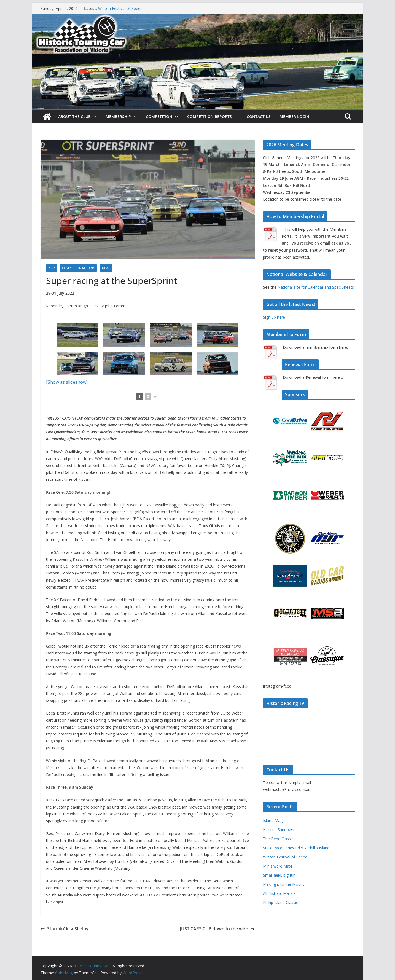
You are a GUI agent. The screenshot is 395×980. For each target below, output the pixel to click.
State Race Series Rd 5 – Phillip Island (296, 848)
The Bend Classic (278, 839)
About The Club (74, 116)
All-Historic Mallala (279, 893)
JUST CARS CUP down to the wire (217, 929)
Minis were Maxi (277, 866)
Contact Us (259, 116)
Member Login (294, 116)
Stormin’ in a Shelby (65, 929)
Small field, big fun (279, 875)
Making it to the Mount (284, 884)
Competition (159, 116)
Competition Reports (209, 116)
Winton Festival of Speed (120, 8)
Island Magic (274, 821)
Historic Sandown (279, 830)
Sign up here (274, 317)
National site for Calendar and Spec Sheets (316, 287)
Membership (118, 116)
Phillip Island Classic (280, 902)
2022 (52, 268)
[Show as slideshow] (67, 382)
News (106, 268)
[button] (94, 117)
